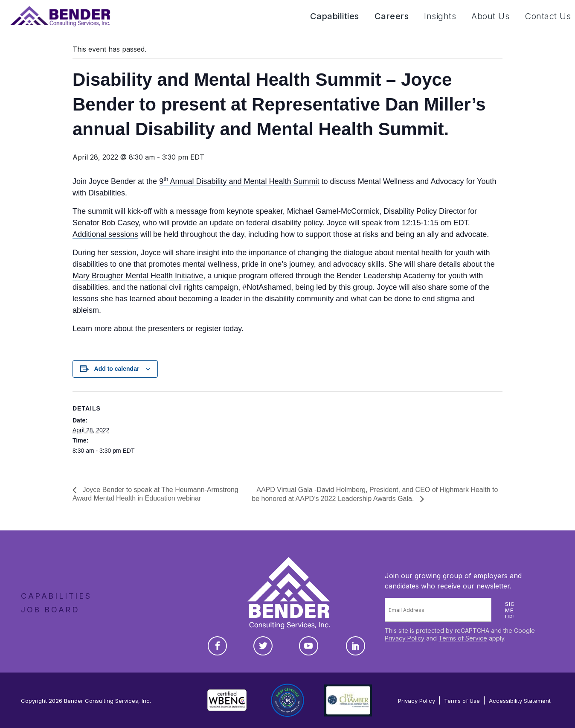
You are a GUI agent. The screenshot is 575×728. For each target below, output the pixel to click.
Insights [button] (440, 16)
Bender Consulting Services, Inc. (107, 701)
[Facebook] (217, 646)
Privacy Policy (405, 638)
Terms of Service (463, 638)
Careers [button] (392, 16)
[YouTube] (309, 646)
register (208, 329)
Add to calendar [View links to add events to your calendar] (117, 369)
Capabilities (56, 596)
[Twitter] (263, 646)
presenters (166, 329)
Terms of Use (462, 701)
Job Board (50, 610)
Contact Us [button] (548, 16)
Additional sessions (105, 234)
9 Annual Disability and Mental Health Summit (239, 181)
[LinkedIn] (356, 646)
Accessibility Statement (520, 701)
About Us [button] (490, 16)
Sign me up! (512, 610)
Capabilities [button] (335, 16)
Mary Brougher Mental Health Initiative (138, 276)
